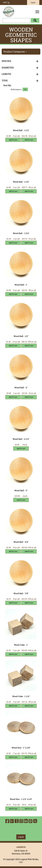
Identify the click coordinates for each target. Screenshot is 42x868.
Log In (33, 2)
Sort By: (7, 85)
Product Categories (15, 52)
